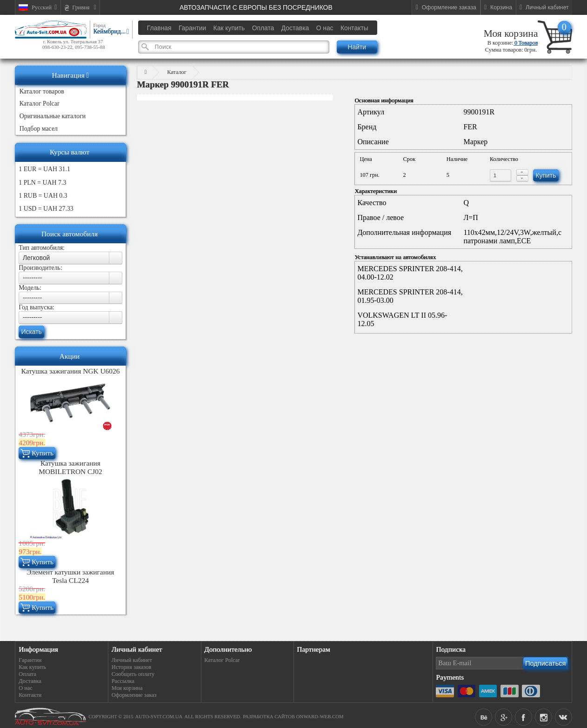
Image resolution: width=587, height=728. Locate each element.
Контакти (30, 695)
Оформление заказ (134, 695)
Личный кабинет (132, 660)
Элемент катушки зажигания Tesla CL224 (71, 576)
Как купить (32, 667)
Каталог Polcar (222, 660)
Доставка (30, 681)
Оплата (27, 674)
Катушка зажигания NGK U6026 (70, 371)
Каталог (177, 72)
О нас (26, 688)
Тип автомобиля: (42, 248)
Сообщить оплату (133, 674)
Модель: (30, 288)
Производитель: (40, 268)
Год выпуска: (37, 307)
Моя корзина (511, 33)
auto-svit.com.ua (159, 716)
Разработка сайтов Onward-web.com (293, 716)
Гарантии (30, 660)
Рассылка (123, 681)
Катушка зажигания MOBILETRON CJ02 (70, 467)
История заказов (132, 667)
